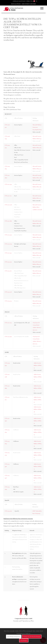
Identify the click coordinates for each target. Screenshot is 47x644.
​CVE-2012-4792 (8, 235)
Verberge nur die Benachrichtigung (32, 637)
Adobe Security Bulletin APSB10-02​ (38, 365)
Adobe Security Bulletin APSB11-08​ (38, 409)
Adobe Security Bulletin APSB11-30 (38, 421)
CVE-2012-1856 (8, 221)
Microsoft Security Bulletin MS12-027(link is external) (37, 207)
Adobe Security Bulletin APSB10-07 (38, 377)
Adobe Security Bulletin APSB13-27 (38, 478)
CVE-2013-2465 (8, 337)
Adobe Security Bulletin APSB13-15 (38, 455)
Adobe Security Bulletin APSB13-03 (38, 432)
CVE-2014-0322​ (8, 262)
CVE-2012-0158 (8, 205)
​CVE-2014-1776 (8, 292)
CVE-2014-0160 (8, 511)
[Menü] (41, 8)
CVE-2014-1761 (8, 271)
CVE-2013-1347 (8, 253)
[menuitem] (16, 1)
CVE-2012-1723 (8, 323)
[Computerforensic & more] (19, 9)
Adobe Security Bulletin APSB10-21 (38, 388)
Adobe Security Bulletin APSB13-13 (38, 467)
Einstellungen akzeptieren (14, 637)
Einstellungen (24, 640)
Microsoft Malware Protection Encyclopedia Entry (37, 127)
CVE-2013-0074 (8, 244)
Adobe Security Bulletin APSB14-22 (38, 489)
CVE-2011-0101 (8, 196)
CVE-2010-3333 (8, 184)
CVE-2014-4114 (8, 301)
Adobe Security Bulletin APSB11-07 (38, 400)
